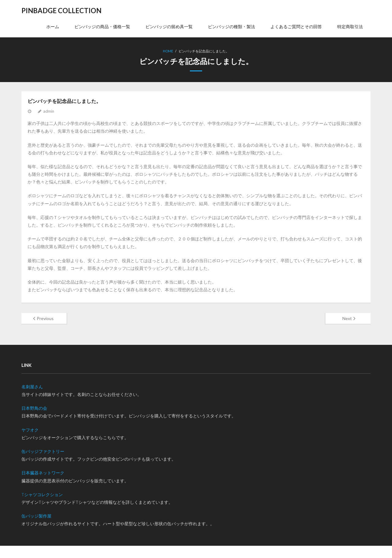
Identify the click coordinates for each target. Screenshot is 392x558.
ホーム (53, 26)
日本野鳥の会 (34, 408)
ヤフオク (30, 430)
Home (168, 51)
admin (49, 111)
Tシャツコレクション (42, 494)
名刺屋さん (32, 387)
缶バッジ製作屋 (36, 516)
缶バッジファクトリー (43, 451)
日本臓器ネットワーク (43, 473)
